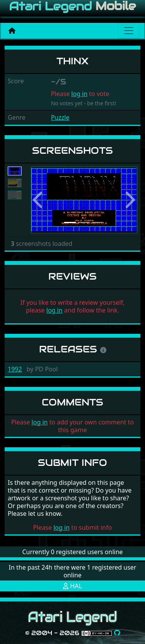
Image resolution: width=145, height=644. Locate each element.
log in (79, 94)
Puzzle (60, 117)
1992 (15, 369)
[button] (39, 200)
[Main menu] (129, 31)
